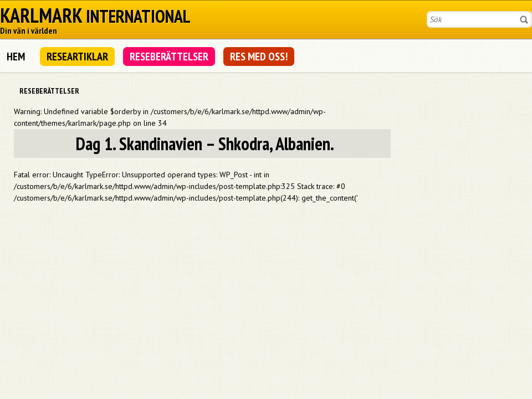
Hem (16, 57)
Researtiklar (77, 57)
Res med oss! (259, 57)
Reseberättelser (169, 57)
